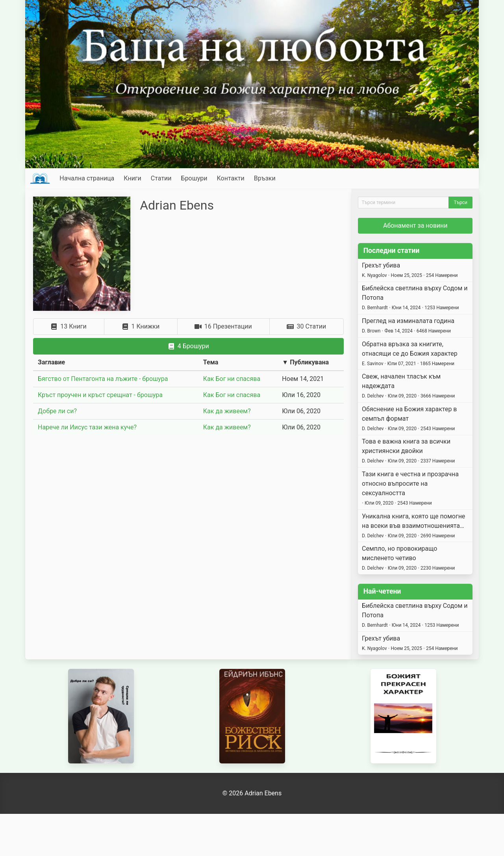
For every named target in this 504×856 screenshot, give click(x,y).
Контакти (230, 178)
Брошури (194, 178)
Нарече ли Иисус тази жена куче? (87, 427)
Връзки (265, 178)
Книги (132, 178)
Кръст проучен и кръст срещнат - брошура (100, 395)
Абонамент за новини (415, 226)
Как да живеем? (227, 411)
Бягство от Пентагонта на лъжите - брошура (103, 379)
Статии (161, 178)
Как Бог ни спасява (232, 379)
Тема (211, 362)
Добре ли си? (57, 411)
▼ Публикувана (305, 362)
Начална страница (87, 178)
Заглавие (51, 362)
